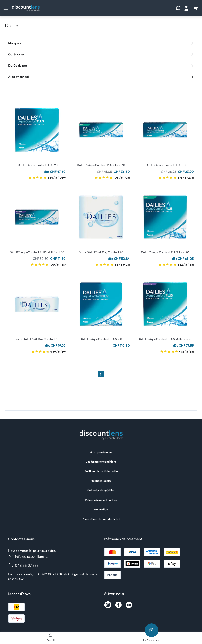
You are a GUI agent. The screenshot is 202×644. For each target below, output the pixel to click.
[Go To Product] (37, 128)
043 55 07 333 (23, 565)
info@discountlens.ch (29, 557)
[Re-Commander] (152, 630)
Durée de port (101, 65)
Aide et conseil (101, 77)
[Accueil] (51, 635)
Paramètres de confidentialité (101, 519)
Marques (101, 43)
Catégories (101, 54)
